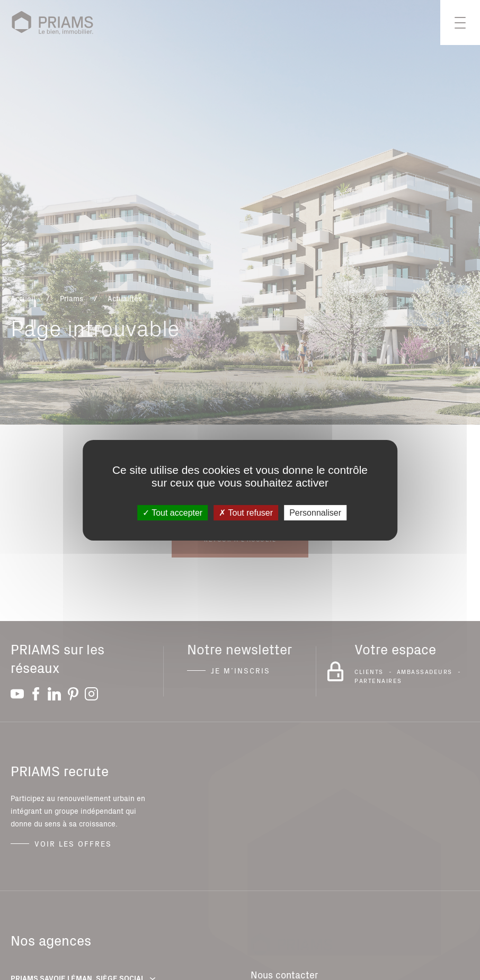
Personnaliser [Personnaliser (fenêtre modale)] (315, 512)
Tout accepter (172, 512)
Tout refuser (246, 512)
